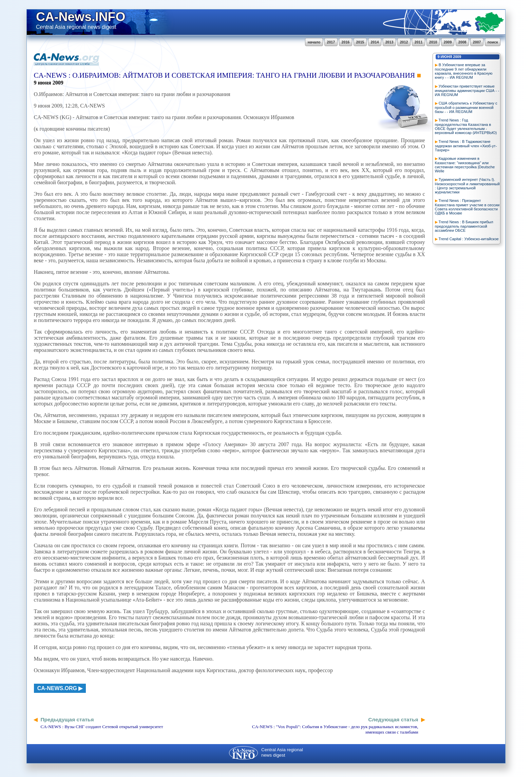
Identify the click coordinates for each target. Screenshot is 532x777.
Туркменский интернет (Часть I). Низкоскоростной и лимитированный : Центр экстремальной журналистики (467, 186)
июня (446, 57)
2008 (462, 42)
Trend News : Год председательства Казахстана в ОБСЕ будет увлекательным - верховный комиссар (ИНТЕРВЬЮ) (466, 126)
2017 (331, 42)
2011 (419, 42)
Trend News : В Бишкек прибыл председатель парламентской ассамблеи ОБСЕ (464, 226)
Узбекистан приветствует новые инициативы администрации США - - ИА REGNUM (467, 90)
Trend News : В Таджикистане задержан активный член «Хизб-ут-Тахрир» (466, 146)
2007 (477, 42)
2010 (433, 42)
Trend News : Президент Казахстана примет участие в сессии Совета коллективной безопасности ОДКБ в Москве (467, 207)
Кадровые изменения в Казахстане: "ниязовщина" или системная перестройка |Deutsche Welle (465, 165)
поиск (493, 42)
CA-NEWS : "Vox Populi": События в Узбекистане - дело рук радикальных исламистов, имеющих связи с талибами (335, 729)
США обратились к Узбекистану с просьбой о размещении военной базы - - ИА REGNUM (466, 107)
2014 (375, 42)
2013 (389, 42)
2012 (404, 42)
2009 (448, 42)
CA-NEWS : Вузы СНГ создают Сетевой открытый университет (102, 727)
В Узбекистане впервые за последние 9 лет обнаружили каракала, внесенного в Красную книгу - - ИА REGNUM (464, 71)
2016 (346, 42)
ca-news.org (57, 688)
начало (314, 42)
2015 (360, 42)
